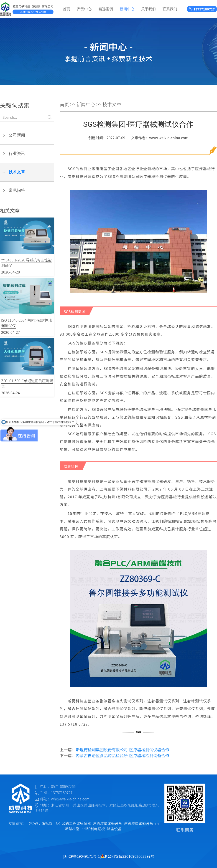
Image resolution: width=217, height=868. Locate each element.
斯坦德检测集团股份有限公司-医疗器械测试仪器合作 (122, 750)
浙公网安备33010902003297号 (128, 856)
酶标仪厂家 (51, 823)
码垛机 (34, 823)
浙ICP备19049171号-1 (82, 856)
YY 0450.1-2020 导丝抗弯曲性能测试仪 (26, 263)
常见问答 (17, 190)
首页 (66, 9)
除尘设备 (114, 829)
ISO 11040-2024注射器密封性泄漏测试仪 (27, 323)
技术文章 (17, 172)
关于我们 (148, 9)
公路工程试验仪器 (76, 823)
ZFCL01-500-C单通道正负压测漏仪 (27, 383)
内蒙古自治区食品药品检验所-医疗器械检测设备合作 (122, 755)
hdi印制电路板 (93, 829)
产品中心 (84, 9)
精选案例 (106, 9)
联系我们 (170, 9)
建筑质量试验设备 (107, 823)
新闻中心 (127, 9)
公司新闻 (17, 135)
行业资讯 (17, 154)
